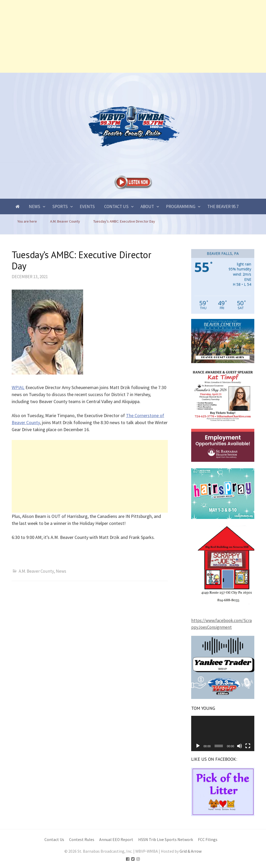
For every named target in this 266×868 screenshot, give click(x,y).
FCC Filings (208, 840)
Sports (60, 206)
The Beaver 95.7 (223, 206)
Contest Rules (82, 840)
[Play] (198, 746)
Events (87, 206)
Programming (181, 206)
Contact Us (116, 206)
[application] (223, 734)
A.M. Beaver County (36, 571)
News (35, 206)
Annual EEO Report (116, 840)
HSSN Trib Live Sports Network (166, 840)
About (147, 206)
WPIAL (18, 387)
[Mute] (240, 746)
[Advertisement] (133, 36)
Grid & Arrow (191, 851)
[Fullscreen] (248, 746)
